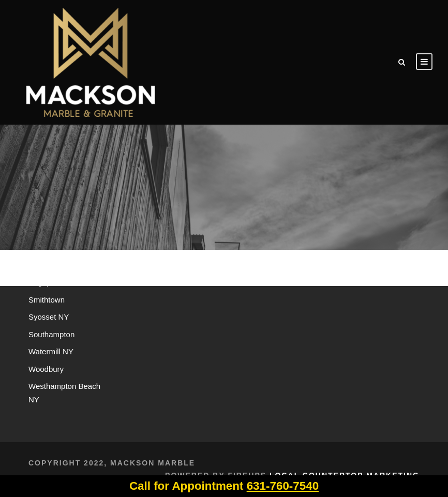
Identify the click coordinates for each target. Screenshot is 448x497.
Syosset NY (49, 317)
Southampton (51, 334)
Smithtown (47, 300)
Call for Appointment (224, 486)
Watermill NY (51, 351)
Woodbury (46, 369)
